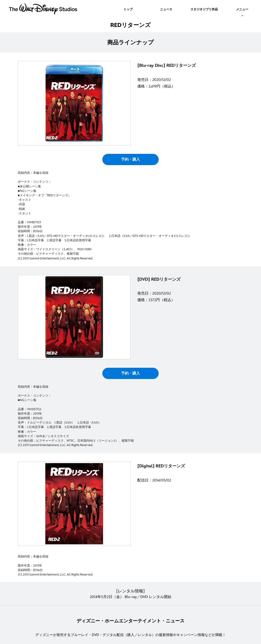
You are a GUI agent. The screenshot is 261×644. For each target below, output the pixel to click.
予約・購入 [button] (130, 160)
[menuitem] (128, 9)
